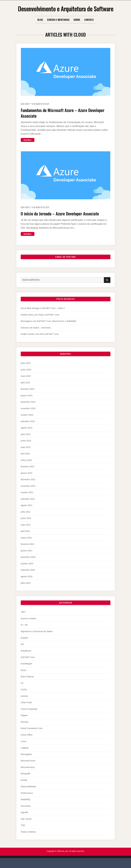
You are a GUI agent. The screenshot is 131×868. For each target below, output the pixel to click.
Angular (24, 643)
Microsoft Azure (28, 766)
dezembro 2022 (28, 408)
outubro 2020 (27, 569)
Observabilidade (28, 792)
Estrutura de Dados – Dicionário (36, 333)
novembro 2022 (28, 414)
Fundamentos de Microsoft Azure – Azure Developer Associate (61, 112)
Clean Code (26, 708)
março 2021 (26, 543)
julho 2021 (26, 518)
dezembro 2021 (28, 485)
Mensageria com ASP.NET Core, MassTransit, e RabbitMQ (49, 327)
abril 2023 (25, 388)
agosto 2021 (27, 511)
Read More (29, 140)
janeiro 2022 (27, 479)
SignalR (24, 818)
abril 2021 (25, 537)
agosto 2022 (27, 433)
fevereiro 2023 (28, 395)
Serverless (26, 811)
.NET (23, 618)
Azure (24, 676)
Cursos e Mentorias (58, 20)
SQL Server (26, 825)
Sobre (77, 20)
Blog (40, 20)
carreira (24, 702)
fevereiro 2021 (28, 550)
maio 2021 (26, 530)
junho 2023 (26, 375)
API (22, 650)
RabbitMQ (26, 805)
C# (22, 689)
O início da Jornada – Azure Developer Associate (58, 216)
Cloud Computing (29, 715)
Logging (25, 753)
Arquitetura (26, 656)
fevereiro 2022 (28, 472)
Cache (24, 695)
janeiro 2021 (27, 556)
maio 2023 (26, 382)
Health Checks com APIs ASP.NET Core (40, 340)
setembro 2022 (28, 427)
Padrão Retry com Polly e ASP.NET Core (40, 320)
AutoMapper (27, 669)
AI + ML (24, 631)
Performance (27, 799)
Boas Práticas (27, 682)
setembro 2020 (28, 576)
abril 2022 (25, 459)
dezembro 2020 (28, 563)
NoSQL (24, 786)
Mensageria (26, 760)
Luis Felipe (26, 104)
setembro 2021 (28, 505)
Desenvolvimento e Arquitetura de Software (65, 8)
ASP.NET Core (28, 663)
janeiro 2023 (27, 401)
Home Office (27, 740)
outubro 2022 (27, 420)
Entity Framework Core (32, 734)
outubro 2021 (27, 498)
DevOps (25, 728)
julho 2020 (26, 589)
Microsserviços (28, 773)
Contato (89, 20)
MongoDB (25, 779)
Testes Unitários (28, 837)
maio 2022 (26, 453)
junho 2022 (26, 446)
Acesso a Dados (29, 624)
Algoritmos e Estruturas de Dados (37, 637)
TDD (23, 831)
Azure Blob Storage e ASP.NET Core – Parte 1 (43, 314)
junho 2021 (26, 524)
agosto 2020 (27, 582)
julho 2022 (26, 440)
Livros (24, 747)
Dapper (24, 721)
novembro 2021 (28, 492)
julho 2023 (26, 369)
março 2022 (26, 466)
